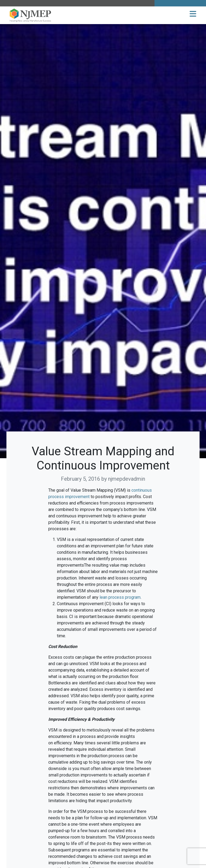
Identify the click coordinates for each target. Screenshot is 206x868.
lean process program (120, 597)
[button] (193, 14)
